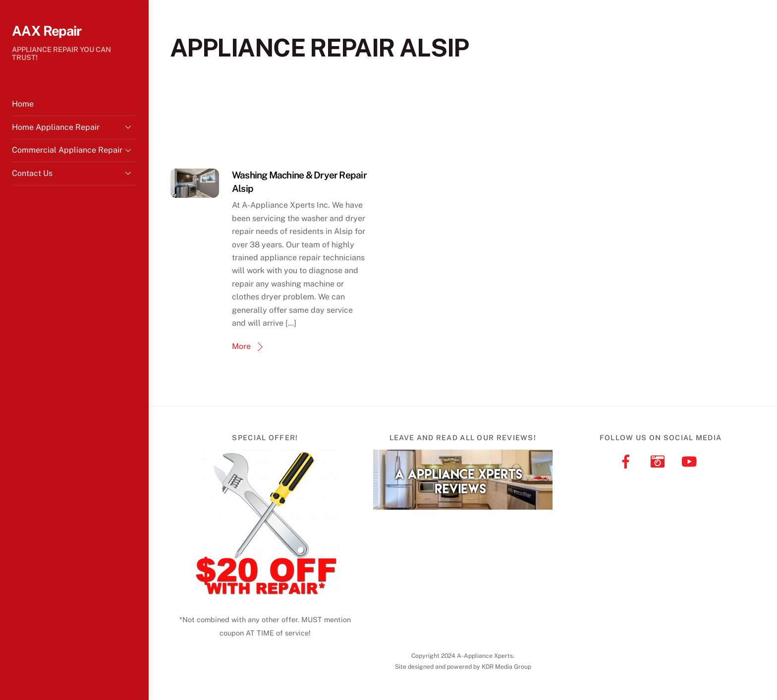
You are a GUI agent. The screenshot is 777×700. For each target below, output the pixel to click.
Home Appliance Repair (74, 127)
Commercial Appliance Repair (74, 150)
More (241, 346)
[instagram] (659, 461)
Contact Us (74, 173)
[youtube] (691, 461)
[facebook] (628, 461)
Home (23, 104)
